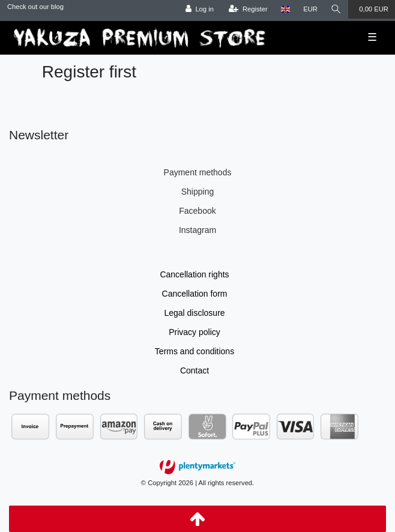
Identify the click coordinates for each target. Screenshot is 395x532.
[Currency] (310, 9)
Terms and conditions (194, 351)
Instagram (197, 230)
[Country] (285, 9)
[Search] (336, 9)
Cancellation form (195, 294)
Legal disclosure (194, 313)
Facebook (197, 211)
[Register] (248, 9)
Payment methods (198, 172)
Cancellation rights (194, 274)
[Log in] (200, 9)
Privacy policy (194, 332)
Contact (194, 370)
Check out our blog (35, 7)
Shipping (198, 192)
